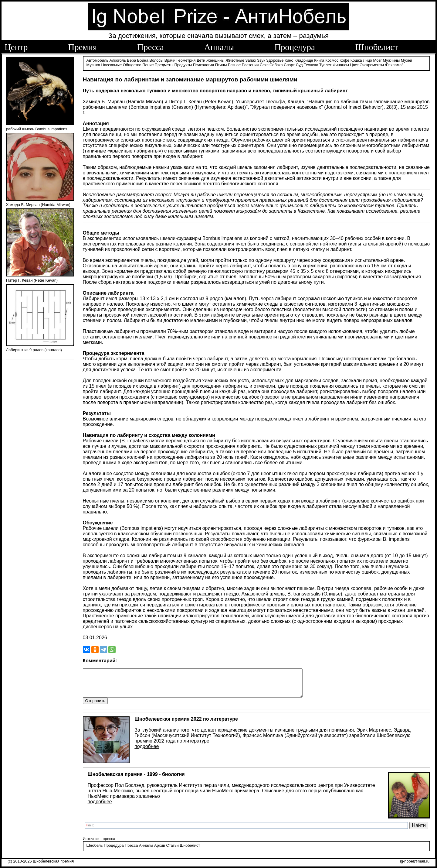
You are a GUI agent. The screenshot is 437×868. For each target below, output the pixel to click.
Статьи (172, 851)
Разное (234, 65)
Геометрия (186, 60)
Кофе (344, 60)
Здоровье (275, 60)
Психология (203, 65)
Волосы (156, 60)
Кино (289, 60)
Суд (299, 65)
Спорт (289, 65)
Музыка (93, 65)
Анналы (219, 47)
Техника (311, 65)
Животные (235, 60)
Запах (251, 60)
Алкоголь (118, 60)
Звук (261, 60)
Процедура (295, 47)
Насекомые (111, 65)
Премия (82, 47)
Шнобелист (377, 47)
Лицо (368, 60)
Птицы (221, 65)
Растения (250, 65)
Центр (16, 47)
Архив (160, 851)
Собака (276, 65)
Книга (319, 60)
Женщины (215, 60)
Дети (201, 60)
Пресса (150, 47)
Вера (131, 60)
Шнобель (95, 851)
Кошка (356, 60)
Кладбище (304, 60)
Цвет (354, 65)
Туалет (325, 65)
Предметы (164, 65)
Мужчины (391, 60)
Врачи (170, 60)
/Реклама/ (394, 65)
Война (143, 60)
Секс (264, 65)
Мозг (378, 60)
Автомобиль (97, 60)
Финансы (341, 65)
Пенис (148, 65)
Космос (332, 60)
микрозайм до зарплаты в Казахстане (280, 211)
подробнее (147, 752)
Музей (407, 60)
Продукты (183, 65)
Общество (132, 65)
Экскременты (372, 65)
